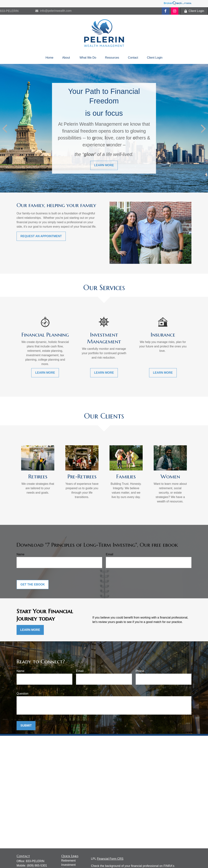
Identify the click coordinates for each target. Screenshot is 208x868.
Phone (140, 671)
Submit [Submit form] (26, 726)
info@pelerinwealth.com (53, 11)
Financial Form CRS (110, 859)
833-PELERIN (9, 11)
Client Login (194, 11)
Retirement (68, 861)
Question (22, 694)
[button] (49, 58)
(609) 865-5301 (37, 866)
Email (110, 554)
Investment (68, 865)
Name (21, 554)
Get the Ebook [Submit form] (33, 584)
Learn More (30, 630)
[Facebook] (165, 11)
